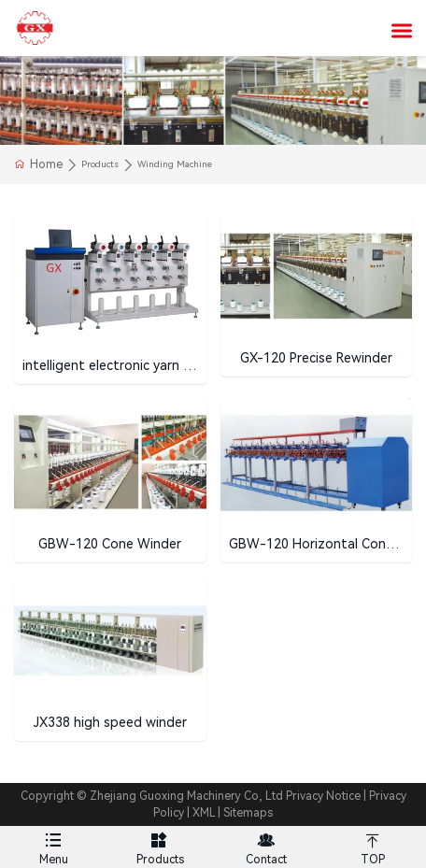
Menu (53, 846)
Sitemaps (248, 813)
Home (46, 164)
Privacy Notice (323, 796)
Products (160, 846)
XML (204, 813)
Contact (266, 846)
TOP (373, 846)
